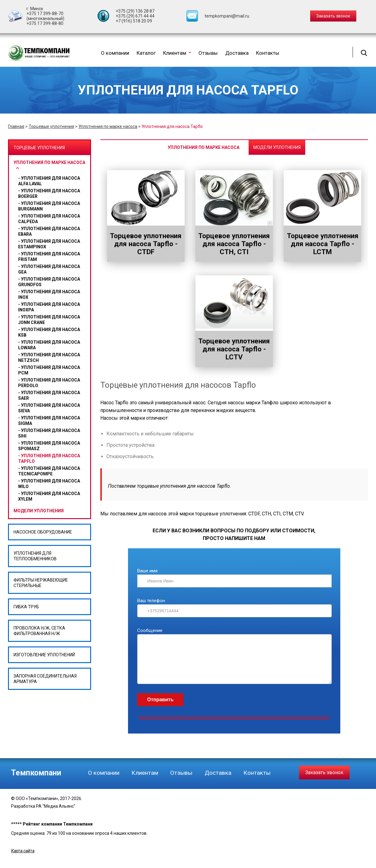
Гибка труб (26, 607)
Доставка (237, 53)
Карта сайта (23, 851)
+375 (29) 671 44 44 (135, 16)
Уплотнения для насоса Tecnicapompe (49, 471)
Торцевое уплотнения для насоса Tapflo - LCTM (323, 244)
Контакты (268, 53)
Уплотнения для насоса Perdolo (49, 383)
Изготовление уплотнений (44, 655)
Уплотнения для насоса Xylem (49, 496)
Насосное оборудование (43, 532)
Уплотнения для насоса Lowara (49, 345)
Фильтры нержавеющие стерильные (41, 583)
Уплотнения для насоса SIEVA (49, 408)
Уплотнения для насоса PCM (49, 370)
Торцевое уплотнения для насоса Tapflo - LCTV (234, 349)
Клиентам (177, 53)
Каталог (146, 53)
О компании (115, 53)
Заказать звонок (324, 772)
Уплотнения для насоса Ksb (49, 332)
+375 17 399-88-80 (45, 23)
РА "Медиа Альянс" (56, 806)
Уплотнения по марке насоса (108, 126)
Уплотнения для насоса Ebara (49, 231)
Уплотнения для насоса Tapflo (49, 458)
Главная (16, 126)
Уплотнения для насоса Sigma (49, 421)
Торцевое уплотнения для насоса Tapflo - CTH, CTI (234, 244)
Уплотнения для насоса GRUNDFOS (49, 282)
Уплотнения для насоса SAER (49, 395)
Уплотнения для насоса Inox (49, 294)
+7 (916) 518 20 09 (134, 21)
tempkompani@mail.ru (227, 16)
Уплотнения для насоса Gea (49, 269)
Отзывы (208, 53)
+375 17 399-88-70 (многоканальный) (45, 16)
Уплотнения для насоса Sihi (49, 433)
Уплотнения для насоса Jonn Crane (49, 320)
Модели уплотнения (39, 511)
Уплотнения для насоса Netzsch (49, 358)
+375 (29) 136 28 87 (135, 11)
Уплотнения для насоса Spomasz (49, 446)
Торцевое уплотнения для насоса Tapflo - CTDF (146, 244)
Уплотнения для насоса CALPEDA (49, 219)
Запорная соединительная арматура (45, 679)
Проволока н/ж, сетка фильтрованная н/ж (39, 631)
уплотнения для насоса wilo (49, 484)
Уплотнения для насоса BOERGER (49, 194)
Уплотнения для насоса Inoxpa (49, 307)
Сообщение (150, 630)
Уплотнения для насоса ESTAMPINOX (49, 244)
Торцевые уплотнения (51, 126)
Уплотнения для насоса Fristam (49, 257)
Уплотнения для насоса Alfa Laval (49, 181)
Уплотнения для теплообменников (35, 556)
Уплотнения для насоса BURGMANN (49, 206)
